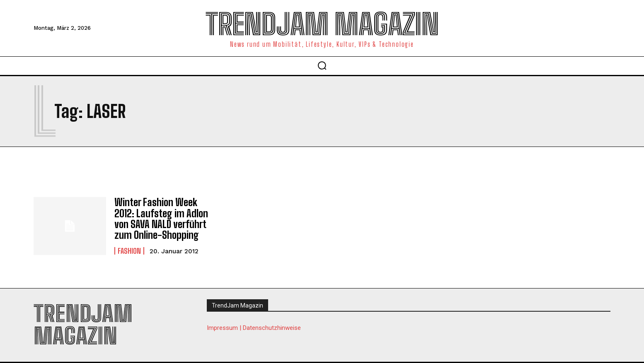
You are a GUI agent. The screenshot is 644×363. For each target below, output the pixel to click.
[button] (322, 65)
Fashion (129, 251)
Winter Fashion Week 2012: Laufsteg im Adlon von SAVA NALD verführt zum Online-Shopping (161, 219)
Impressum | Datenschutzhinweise (254, 328)
